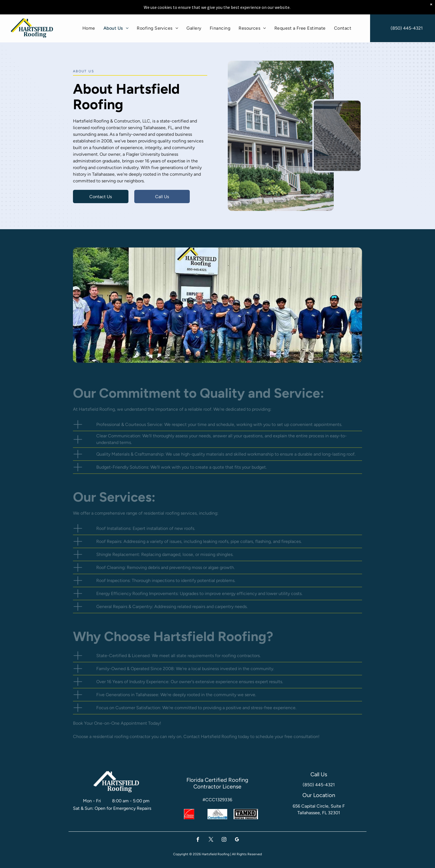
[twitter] (211, 840)
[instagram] (224, 840)
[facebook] (198, 840)
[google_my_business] (237, 840)
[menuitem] (89, 28)
